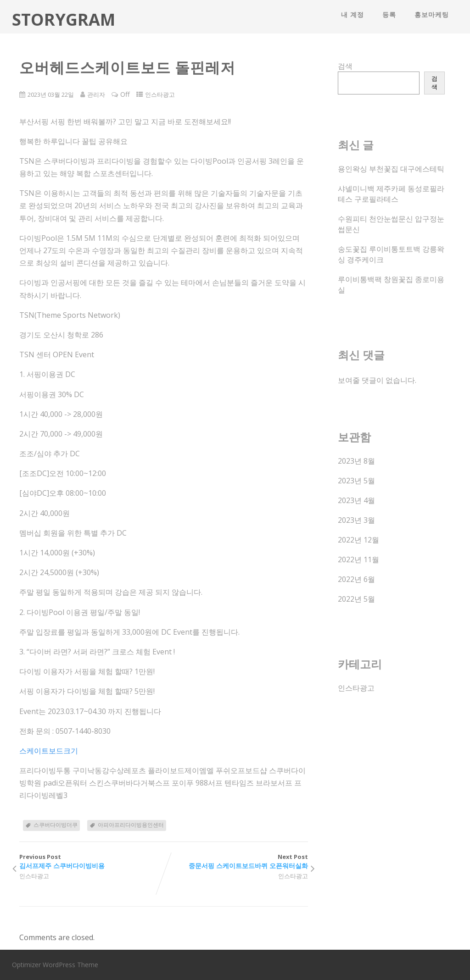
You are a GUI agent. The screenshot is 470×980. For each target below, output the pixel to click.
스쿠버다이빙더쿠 (56, 825)
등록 (389, 14)
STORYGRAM (64, 19)
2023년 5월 (356, 481)
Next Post (235, 861)
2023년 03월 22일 (51, 94)
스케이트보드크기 (49, 751)
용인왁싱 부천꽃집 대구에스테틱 (391, 169)
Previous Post (91, 861)
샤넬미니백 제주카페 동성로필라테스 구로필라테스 (391, 194)
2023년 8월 (356, 461)
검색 (345, 66)
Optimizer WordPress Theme (55, 965)
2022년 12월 (358, 540)
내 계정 (352, 14)
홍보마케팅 (432, 14)
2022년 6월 (356, 579)
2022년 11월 (358, 559)
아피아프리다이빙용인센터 (131, 825)
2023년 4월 (356, 500)
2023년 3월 (356, 520)
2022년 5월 (356, 599)
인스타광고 (160, 94)
